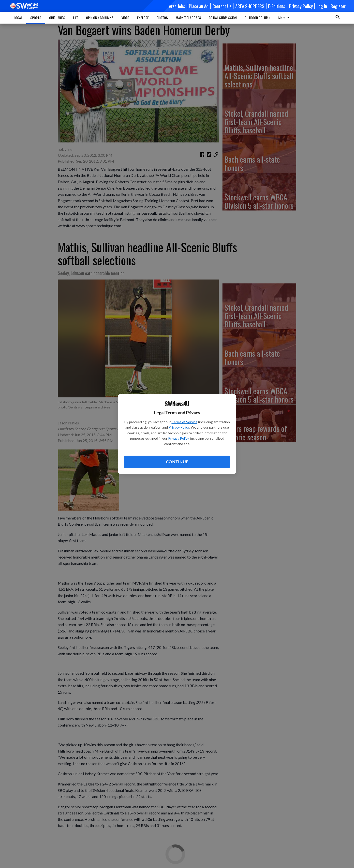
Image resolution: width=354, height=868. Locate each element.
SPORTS (36, 18)
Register (338, 6)
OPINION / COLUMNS (100, 18)
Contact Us (222, 6)
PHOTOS (162, 18)
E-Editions (277, 6)
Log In (322, 6)
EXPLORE (143, 18)
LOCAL (18, 18)
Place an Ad (199, 6)
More (285, 18)
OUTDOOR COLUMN (258, 18)
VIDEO (125, 18)
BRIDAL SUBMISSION (223, 18)
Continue (177, 462)
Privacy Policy (179, 427)
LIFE (76, 18)
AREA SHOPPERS (250, 6)
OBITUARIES (57, 18)
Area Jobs (177, 6)
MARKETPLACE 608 (188, 18)
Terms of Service (184, 422)
